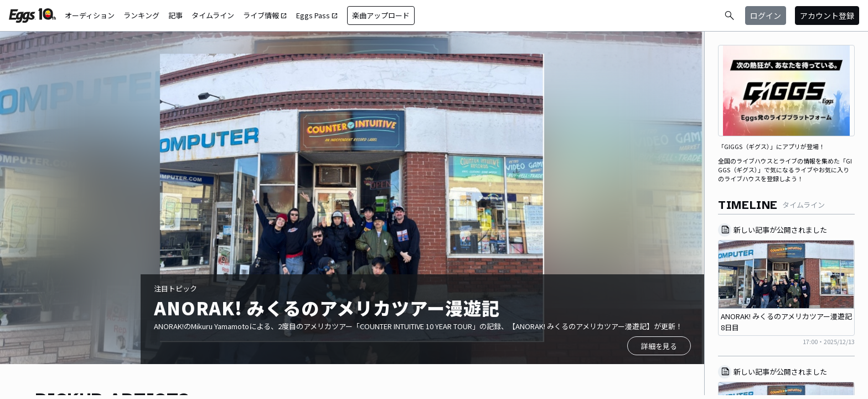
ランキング (141, 15)
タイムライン (213, 15)
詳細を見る (659, 346)
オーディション (90, 15)
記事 (175, 15)
